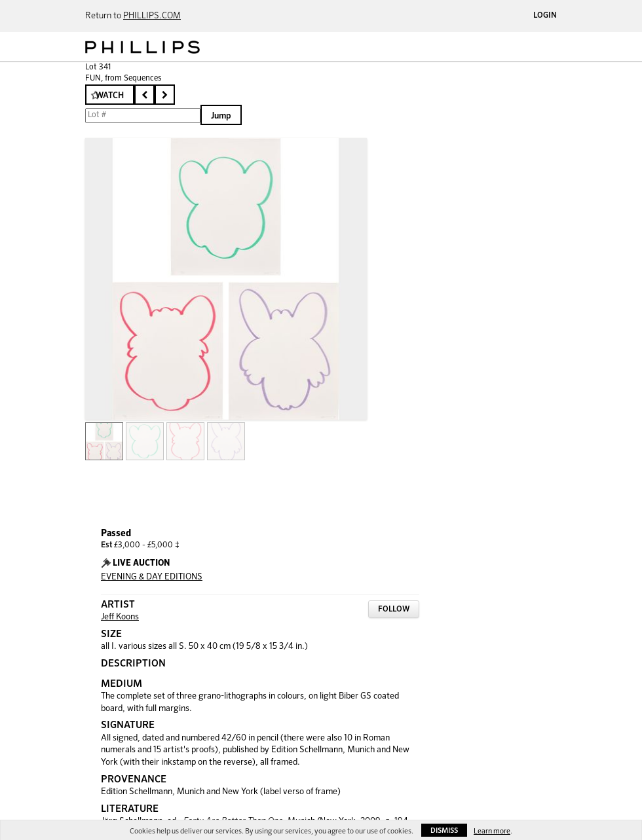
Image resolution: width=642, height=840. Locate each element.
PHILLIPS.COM (152, 16)
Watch (110, 96)
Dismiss (444, 831)
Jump (221, 116)
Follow (394, 610)
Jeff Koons (120, 617)
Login (545, 16)
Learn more (492, 831)
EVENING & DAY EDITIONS (152, 577)
